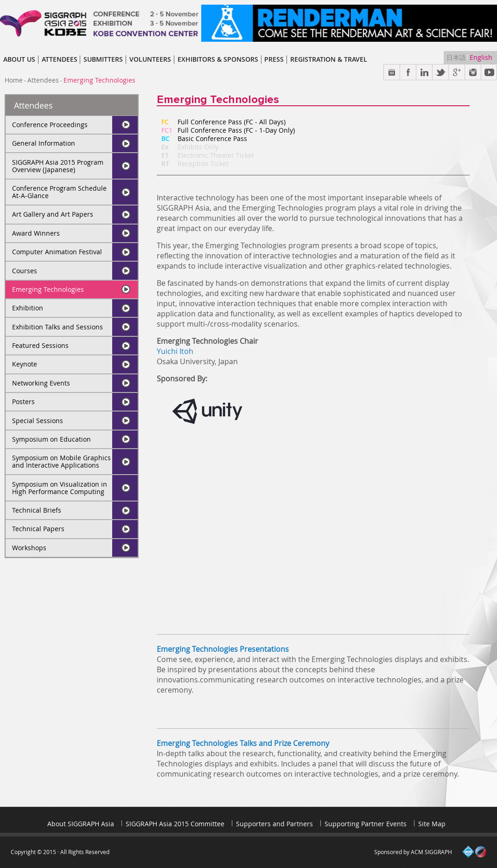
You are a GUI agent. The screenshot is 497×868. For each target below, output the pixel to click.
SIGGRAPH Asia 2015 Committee (175, 824)
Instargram (473, 73)
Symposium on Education (51, 439)
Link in (424, 73)
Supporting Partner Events (366, 824)
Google (457, 73)
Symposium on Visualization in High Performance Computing (60, 488)
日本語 (457, 57)
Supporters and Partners (274, 824)
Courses (25, 271)
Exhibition (28, 308)
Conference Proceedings (50, 125)
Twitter (441, 73)
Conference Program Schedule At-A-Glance (59, 192)
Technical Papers (38, 529)
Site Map (432, 824)
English (481, 57)
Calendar (392, 73)
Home (14, 80)
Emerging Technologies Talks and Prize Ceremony (243, 743)
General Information (44, 143)
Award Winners (36, 233)
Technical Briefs (37, 510)
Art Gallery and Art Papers (53, 214)
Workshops (29, 548)
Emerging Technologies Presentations (223, 649)
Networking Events (41, 383)
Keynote (25, 364)
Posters (23, 402)
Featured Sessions (40, 345)
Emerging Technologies (48, 289)
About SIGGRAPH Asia (81, 824)
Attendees (43, 80)
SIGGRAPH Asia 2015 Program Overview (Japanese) (58, 166)
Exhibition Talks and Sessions (57, 327)
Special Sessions (38, 421)
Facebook (408, 73)
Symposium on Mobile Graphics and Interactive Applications (61, 461)
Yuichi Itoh (175, 351)
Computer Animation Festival (57, 252)
